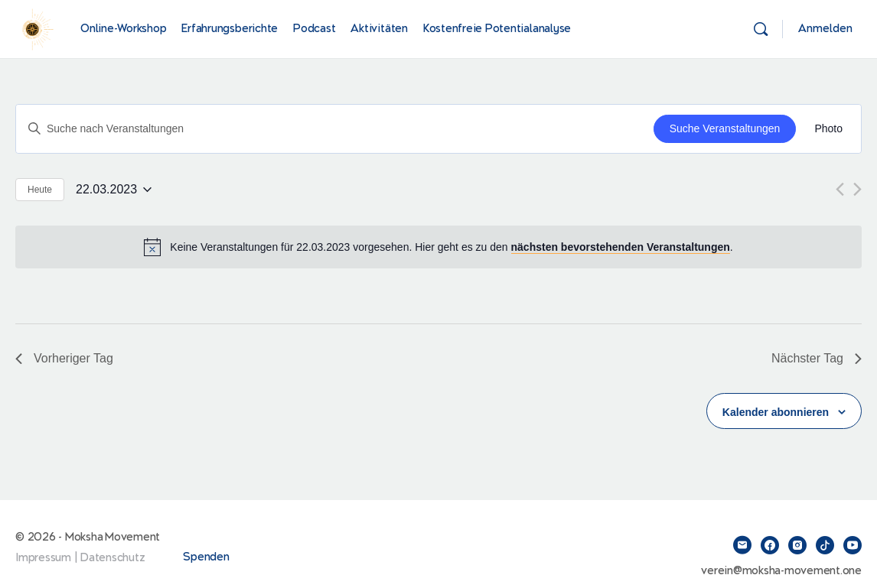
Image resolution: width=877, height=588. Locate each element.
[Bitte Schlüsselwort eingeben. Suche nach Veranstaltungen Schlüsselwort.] (335, 129)
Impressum (43, 558)
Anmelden (825, 29)
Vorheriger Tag (64, 358)
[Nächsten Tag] (857, 189)
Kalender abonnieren (776, 412)
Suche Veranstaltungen (725, 128)
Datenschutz (112, 558)
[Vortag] (840, 189)
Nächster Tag (817, 358)
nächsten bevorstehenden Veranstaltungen (621, 247)
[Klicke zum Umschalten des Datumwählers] (114, 190)
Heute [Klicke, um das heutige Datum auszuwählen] (40, 190)
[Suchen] (761, 29)
